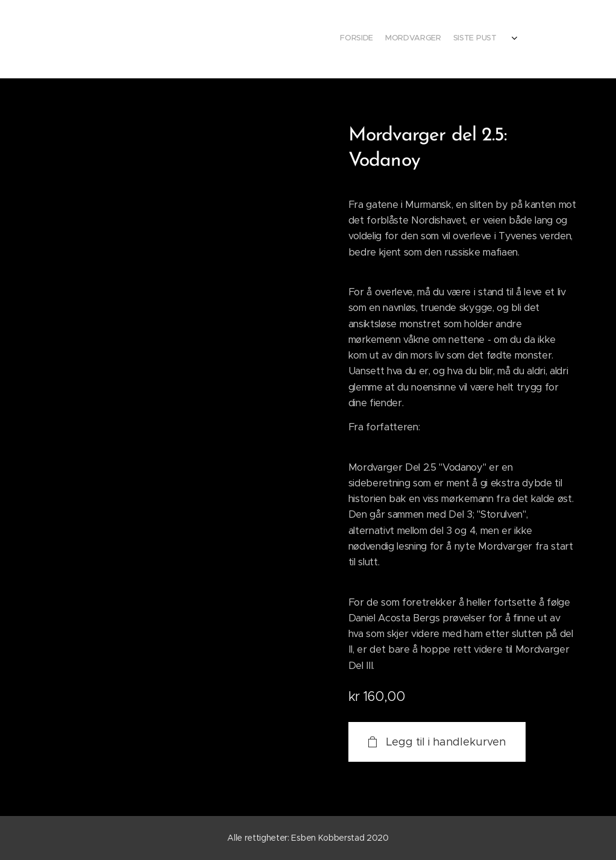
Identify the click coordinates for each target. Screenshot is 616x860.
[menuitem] (447, 39)
